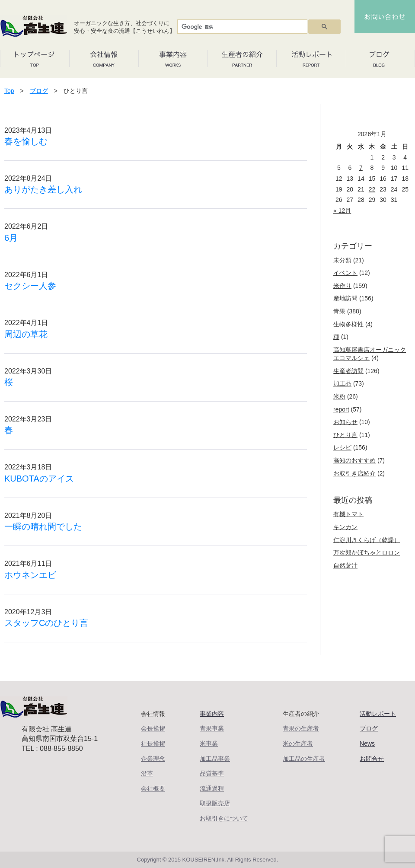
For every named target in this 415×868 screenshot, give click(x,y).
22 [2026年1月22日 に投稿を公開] (372, 189)
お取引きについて (224, 818)
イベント (345, 273)
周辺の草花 (26, 334)
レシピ (342, 447)
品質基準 (212, 773)
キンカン (345, 527)
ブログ (39, 91)
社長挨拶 (153, 744)
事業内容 (212, 714)
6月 (11, 238)
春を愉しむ (26, 141)
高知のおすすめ (354, 460)
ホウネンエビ (30, 575)
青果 (339, 311)
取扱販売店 (215, 803)
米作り (342, 286)
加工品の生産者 (304, 759)
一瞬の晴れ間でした (43, 527)
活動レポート (378, 714)
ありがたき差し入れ (43, 189)
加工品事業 (215, 759)
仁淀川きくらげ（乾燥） (367, 540)
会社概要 (153, 788)
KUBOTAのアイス (39, 479)
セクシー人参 (30, 286)
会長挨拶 (153, 728)
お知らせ (345, 422)
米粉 (339, 396)
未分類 (342, 260)
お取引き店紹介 (354, 473)
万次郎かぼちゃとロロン (367, 552)
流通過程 (212, 788)
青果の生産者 (301, 728)
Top (9, 91)
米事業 (209, 744)
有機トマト (348, 514)
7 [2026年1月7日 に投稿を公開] (361, 168)
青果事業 (212, 728)
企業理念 (153, 759)
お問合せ (372, 759)
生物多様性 (348, 324)
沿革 (147, 773)
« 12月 (342, 211)
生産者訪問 (348, 371)
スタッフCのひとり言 (46, 623)
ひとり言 (345, 435)
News (367, 744)
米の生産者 (298, 744)
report (341, 409)
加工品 (342, 383)
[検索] (241, 27)
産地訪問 (345, 298)
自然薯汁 (345, 565)
